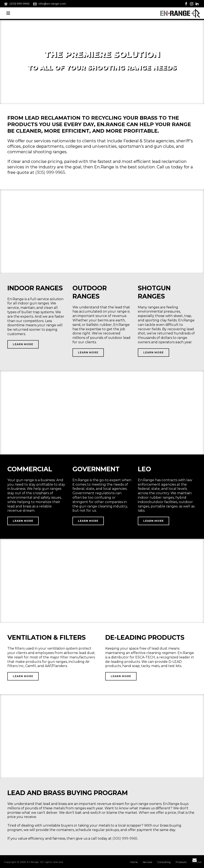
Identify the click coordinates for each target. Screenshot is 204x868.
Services (147, 862)
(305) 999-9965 (19, 4)
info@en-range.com (52, 4)
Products (181, 862)
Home (134, 862)
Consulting (164, 862)
